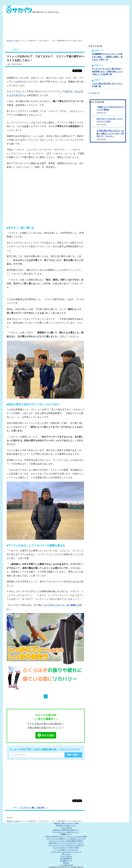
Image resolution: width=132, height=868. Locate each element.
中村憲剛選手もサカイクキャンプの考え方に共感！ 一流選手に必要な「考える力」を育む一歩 (107, 57)
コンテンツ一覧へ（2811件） (33, 808)
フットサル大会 (66, 847)
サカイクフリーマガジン (66, 841)
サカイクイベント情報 (66, 839)
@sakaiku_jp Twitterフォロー (66, 826)
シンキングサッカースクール (66, 845)
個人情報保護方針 (66, 858)
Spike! (66, 843)
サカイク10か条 (66, 856)
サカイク (10, 41)
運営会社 (66, 863)
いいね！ (66, 828)
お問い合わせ (66, 854)
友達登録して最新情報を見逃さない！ (66, 830)
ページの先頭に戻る (66, 865)
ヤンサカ (66, 852)
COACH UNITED (66, 837)
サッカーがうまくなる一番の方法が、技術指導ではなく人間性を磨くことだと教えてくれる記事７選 (107, 71)
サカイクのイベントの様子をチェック (66, 832)
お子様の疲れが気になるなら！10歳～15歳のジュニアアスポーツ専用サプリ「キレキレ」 (110, 133)
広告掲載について (66, 861)
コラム (17, 41)
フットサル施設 (66, 850)
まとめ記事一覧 (94, 93)
